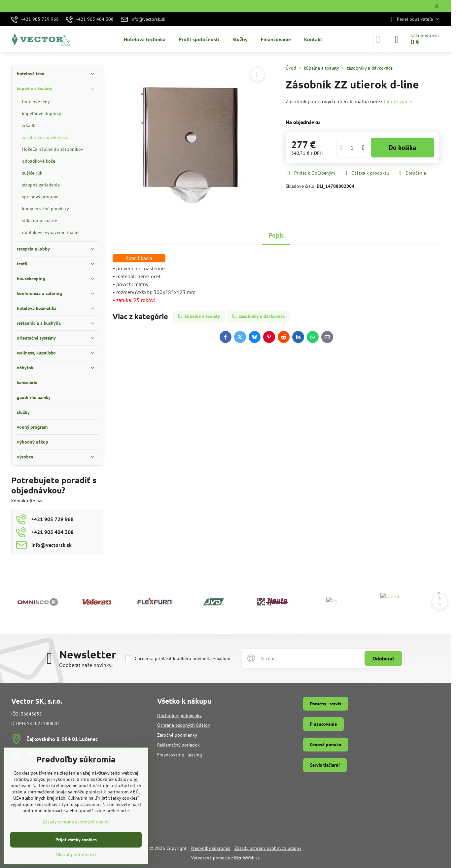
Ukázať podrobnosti (76, 854)
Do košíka (402, 148)
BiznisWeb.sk (247, 858)
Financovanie (323, 724)
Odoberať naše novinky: (86, 665)
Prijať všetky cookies (76, 840)
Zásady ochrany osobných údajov (268, 848)
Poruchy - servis (326, 704)
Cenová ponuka (326, 745)
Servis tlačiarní (325, 765)
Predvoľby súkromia (210, 848)
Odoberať (383, 658)
